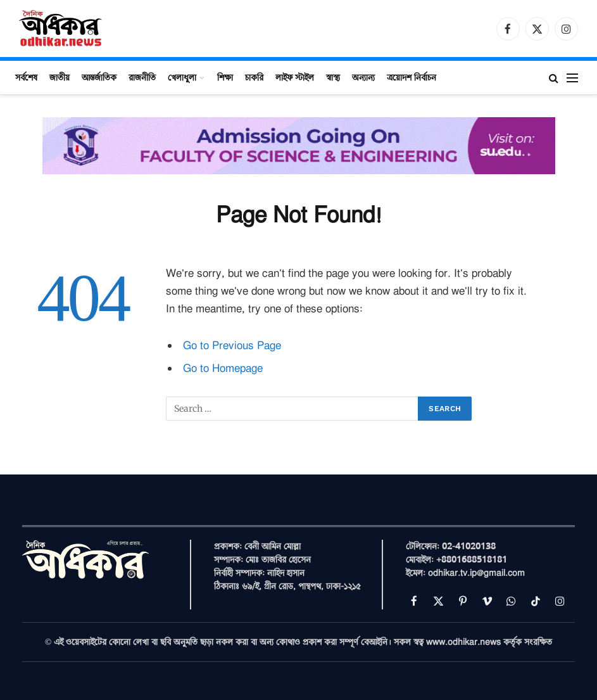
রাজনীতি (142, 77)
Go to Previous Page (232, 346)
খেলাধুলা (182, 77)
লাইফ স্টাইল (295, 77)
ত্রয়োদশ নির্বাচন (412, 77)
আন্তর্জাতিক (99, 77)
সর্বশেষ (26, 77)
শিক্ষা (225, 77)
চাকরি (254, 77)
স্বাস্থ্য (333, 77)
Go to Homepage (223, 368)
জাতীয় (60, 77)
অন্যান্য (363, 77)
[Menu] (572, 78)
